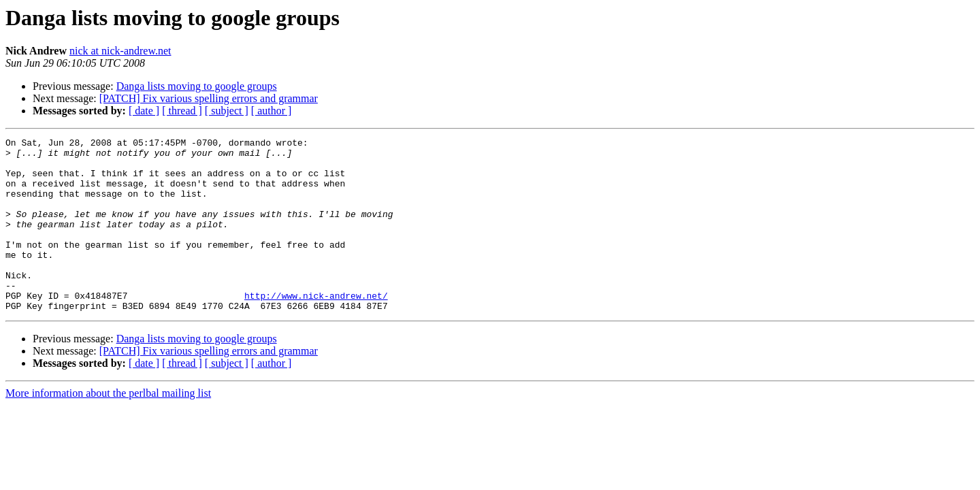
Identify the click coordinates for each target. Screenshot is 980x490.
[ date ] (144, 111)
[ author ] (272, 111)
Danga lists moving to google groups (197, 86)
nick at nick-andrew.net (120, 51)
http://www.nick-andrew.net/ (316, 328)
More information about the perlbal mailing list (108, 428)
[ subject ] (227, 111)
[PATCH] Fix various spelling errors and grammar (209, 98)
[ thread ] (182, 111)
